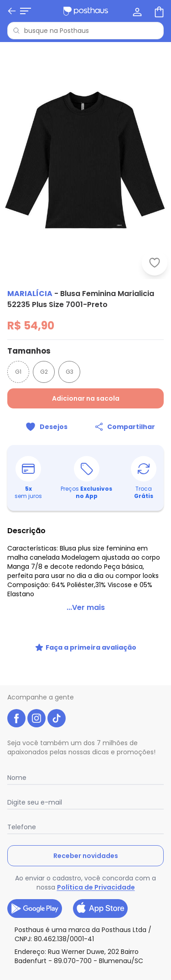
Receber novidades (86, 856)
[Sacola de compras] (158, 11)
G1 (18, 372)
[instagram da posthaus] (36, 718)
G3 (70, 372)
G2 (44, 372)
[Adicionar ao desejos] (47, 427)
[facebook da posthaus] (16, 718)
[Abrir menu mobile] (26, 11)
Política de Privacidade (96, 887)
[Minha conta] (136, 11)
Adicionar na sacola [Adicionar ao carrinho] (86, 398)
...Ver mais (86, 607)
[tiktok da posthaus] (57, 718)
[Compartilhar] (125, 427)
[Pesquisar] (16, 31)
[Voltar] (12, 11)
